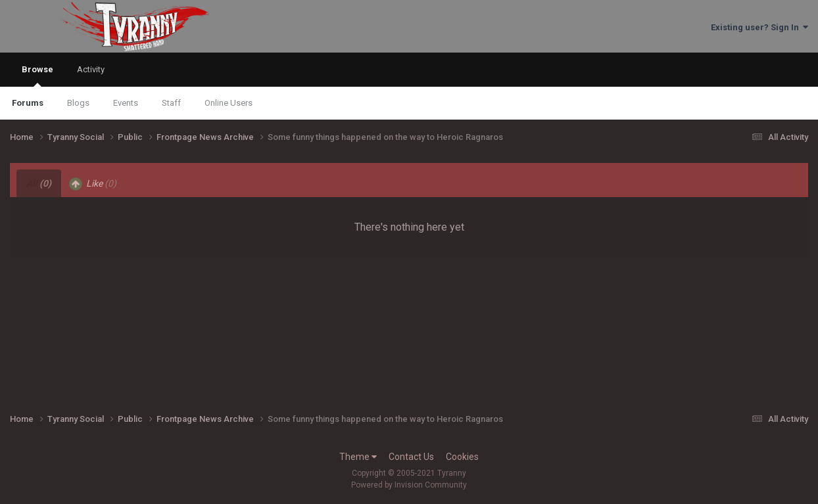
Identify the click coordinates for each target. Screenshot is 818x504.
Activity (91, 69)
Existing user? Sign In (759, 27)
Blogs (78, 103)
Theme (358, 457)
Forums (28, 103)
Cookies (462, 457)
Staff (171, 103)
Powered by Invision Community (409, 485)
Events (126, 103)
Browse (37, 76)
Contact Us (411, 457)
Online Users (229, 103)
